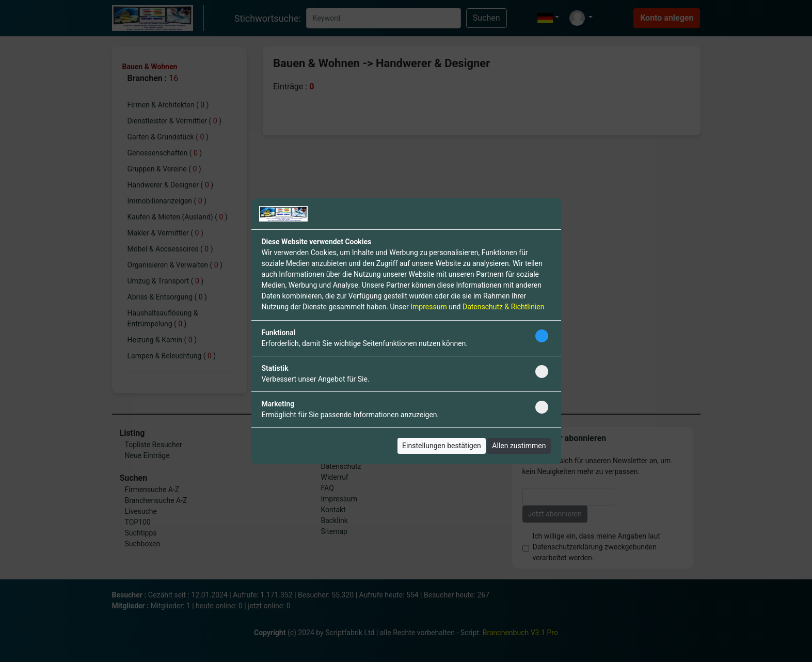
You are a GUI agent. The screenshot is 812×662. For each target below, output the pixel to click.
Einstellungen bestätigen (442, 446)
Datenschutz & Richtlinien (503, 307)
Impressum (428, 307)
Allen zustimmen (519, 446)
